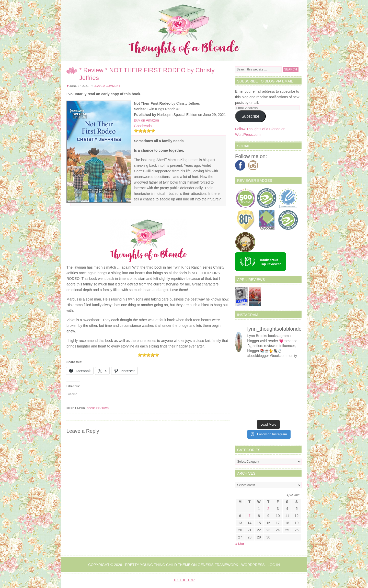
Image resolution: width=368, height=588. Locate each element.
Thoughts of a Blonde (184, 31)
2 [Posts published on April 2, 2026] (268, 509)
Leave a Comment (107, 86)
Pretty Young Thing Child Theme (158, 565)
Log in (274, 565)
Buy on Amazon (146, 120)
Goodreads (143, 126)
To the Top (184, 580)
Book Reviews (98, 408)
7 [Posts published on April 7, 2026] (249, 516)
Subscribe (250, 116)
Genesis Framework (218, 565)
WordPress (253, 565)
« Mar (240, 544)
